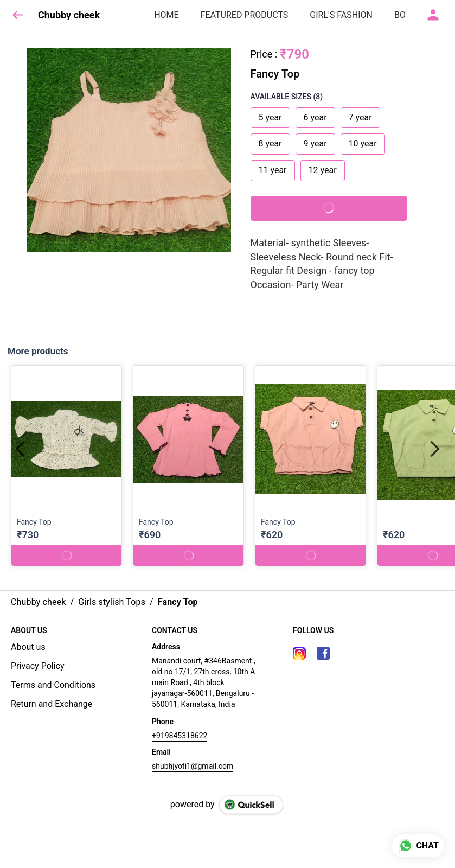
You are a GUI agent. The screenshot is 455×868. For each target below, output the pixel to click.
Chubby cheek (69, 15)
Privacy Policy (38, 666)
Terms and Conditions (53, 685)
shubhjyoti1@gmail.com (193, 766)
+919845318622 (180, 736)
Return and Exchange (52, 704)
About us (28, 647)
